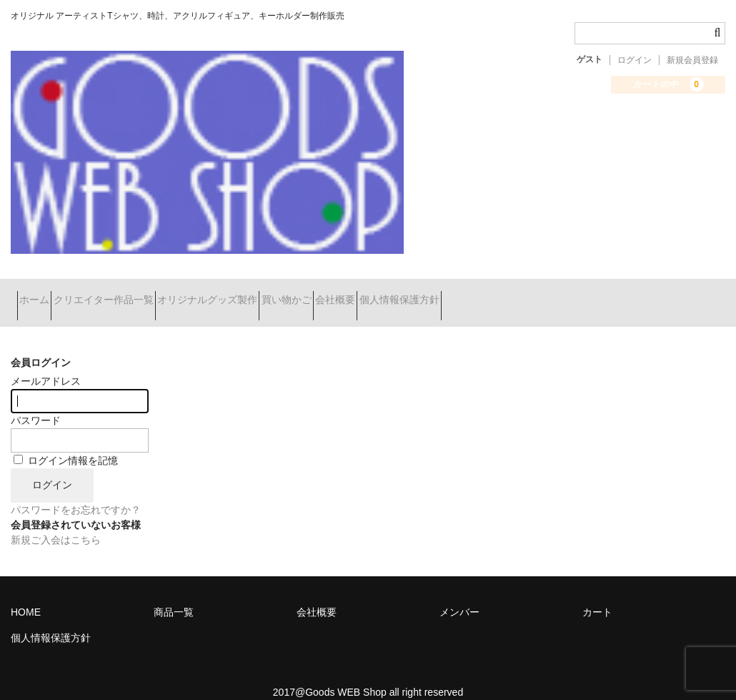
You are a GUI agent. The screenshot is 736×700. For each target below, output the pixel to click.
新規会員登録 (692, 60)
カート (597, 594)
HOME (26, 594)
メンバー (459, 594)
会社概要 (443, 294)
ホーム (41, 294)
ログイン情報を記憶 (66, 443)
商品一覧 (174, 594)
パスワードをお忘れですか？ (76, 492)
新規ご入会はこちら (56, 522)
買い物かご (369, 294)
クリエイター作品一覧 (135, 294)
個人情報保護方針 (532, 294)
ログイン (635, 60)
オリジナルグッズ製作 (264, 294)
